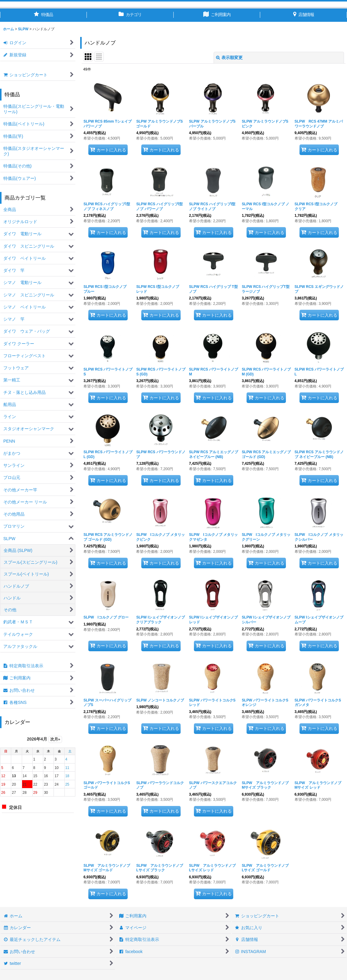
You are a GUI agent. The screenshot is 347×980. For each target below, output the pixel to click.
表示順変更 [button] (229, 58)
